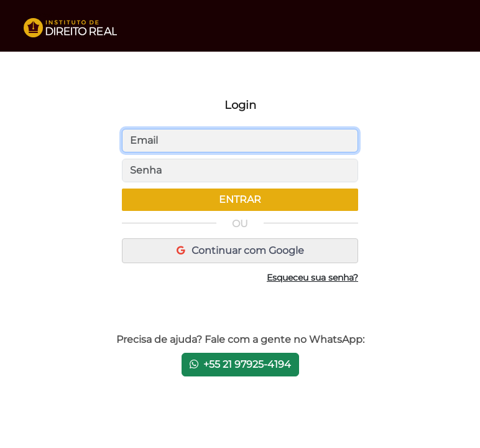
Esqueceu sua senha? (312, 278)
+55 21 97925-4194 (240, 364)
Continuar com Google (240, 250)
